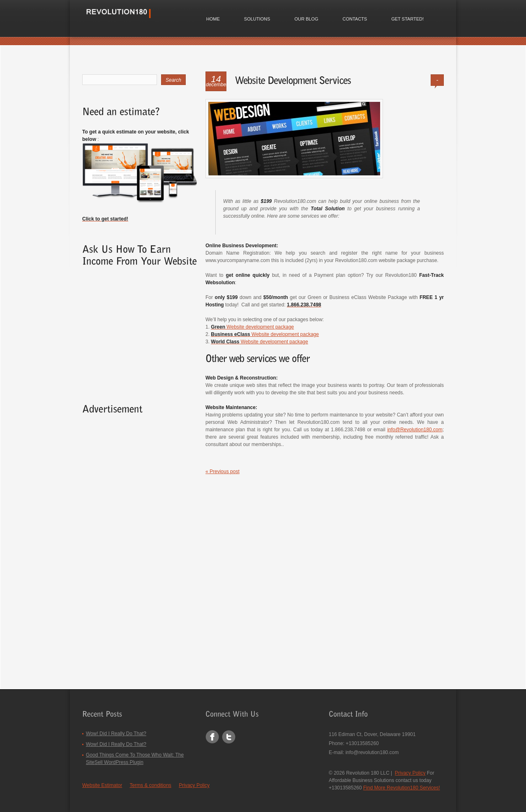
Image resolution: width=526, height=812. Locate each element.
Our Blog (306, 19)
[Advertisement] (134, 329)
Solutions (257, 19)
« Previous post (223, 472)
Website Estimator (102, 785)
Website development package (252, 327)
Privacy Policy (194, 785)
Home (213, 19)
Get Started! (407, 19)
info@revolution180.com (372, 752)
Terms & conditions (151, 785)
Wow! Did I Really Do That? (116, 734)
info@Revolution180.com (415, 430)
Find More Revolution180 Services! (402, 788)
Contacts (355, 19)
